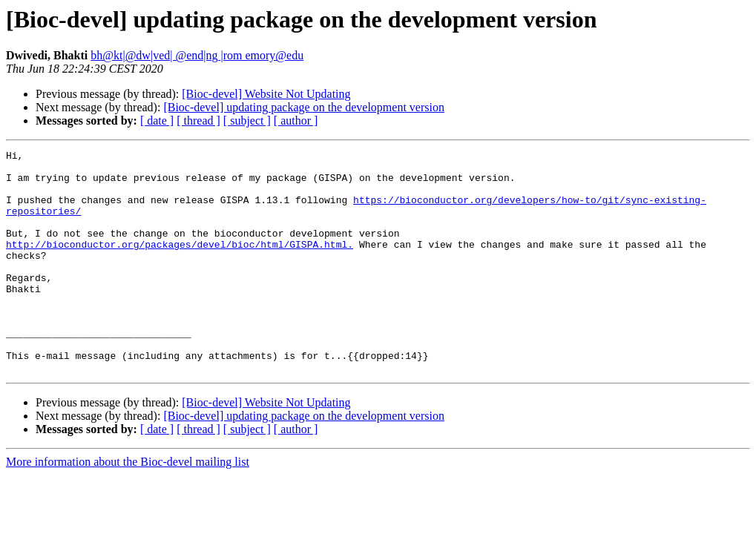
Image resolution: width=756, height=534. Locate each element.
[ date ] (157, 121)
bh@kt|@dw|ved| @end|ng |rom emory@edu (197, 55)
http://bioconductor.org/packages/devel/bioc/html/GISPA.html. (180, 264)
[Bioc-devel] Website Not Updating (266, 94)
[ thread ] (198, 121)
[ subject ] (247, 121)
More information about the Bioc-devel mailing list (128, 506)
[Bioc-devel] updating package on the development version (304, 107)
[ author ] (296, 121)
